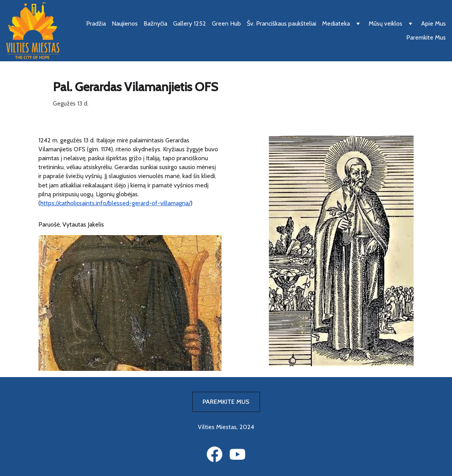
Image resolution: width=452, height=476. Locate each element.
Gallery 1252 (190, 23)
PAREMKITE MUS (226, 402)
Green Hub (226, 23)
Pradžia (96, 23)
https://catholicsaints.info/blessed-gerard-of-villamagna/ (115, 203)
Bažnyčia (155, 23)
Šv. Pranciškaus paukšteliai (281, 23)
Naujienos (125, 23)
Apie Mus (433, 23)
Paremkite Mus (426, 37)
